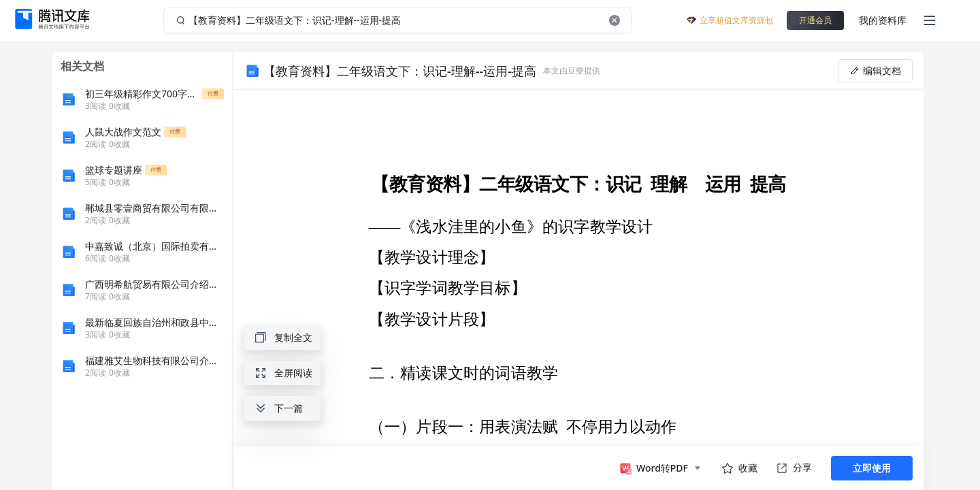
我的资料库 (883, 20)
